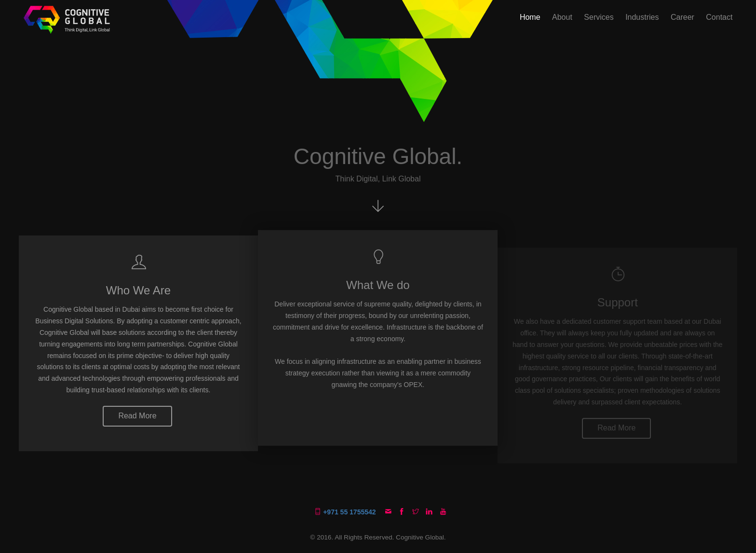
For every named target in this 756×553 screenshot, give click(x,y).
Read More (137, 416)
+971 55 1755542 (346, 512)
